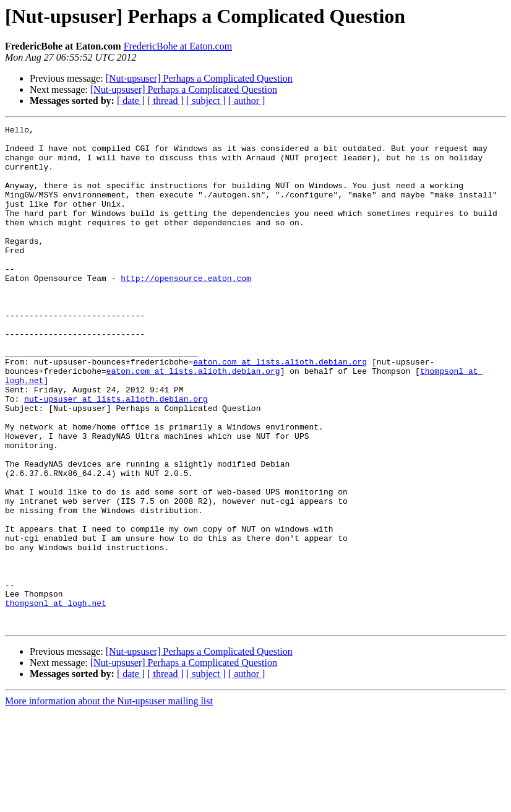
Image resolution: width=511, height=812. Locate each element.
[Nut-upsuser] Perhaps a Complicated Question (199, 78)
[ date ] (131, 101)
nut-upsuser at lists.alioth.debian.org (116, 454)
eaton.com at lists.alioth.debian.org (280, 410)
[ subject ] (206, 101)
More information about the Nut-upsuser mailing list (109, 801)
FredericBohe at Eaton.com (178, 46)
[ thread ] (165, 101)
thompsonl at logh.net (56, 699)
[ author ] (247, 101)
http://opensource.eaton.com (186, 309)
